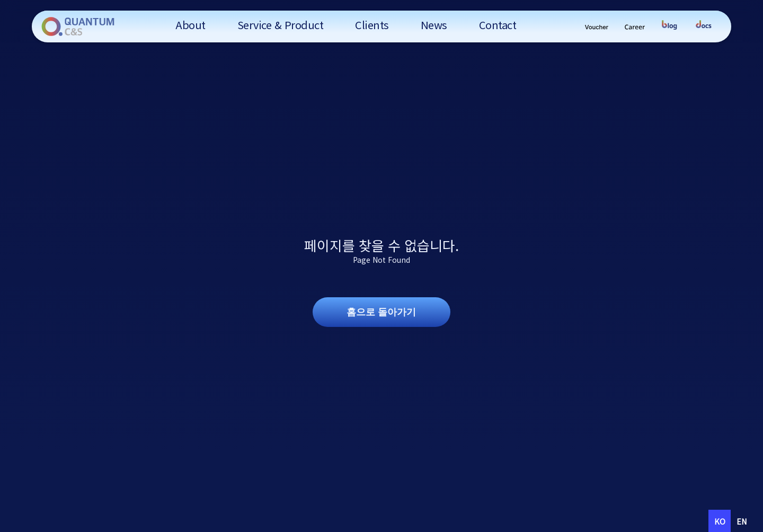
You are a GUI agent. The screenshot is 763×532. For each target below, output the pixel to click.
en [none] (742, 521)
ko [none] (720, 521)
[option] (742, 521)
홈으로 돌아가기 (381, 312)
